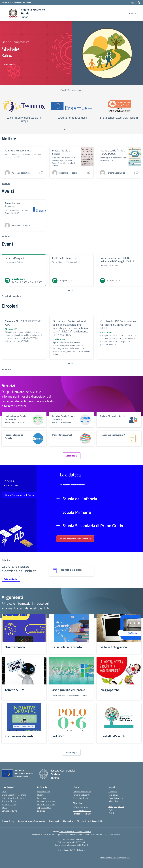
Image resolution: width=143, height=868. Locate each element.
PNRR (111, 813)
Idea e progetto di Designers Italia (115, 858)
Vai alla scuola (10, 64)
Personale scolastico (82, 792)
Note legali (54, 821)
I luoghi (40, 795)
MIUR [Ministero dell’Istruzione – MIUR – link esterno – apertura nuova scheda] (4, 792)
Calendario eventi (116, 798)
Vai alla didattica (11, 579)
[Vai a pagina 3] (71, 130)
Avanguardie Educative (78, 695)
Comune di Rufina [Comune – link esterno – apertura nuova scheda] (9, 811)
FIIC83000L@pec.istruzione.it (109, 834)
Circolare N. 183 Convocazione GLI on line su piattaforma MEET (118, 325)
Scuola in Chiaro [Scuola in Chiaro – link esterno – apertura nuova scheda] (9, 801)
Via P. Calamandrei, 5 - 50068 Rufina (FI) (75, 832)
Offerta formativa (81, 807)
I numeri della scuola (46, 801)
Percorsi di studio (80, 798)
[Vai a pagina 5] (76, 130)
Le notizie (113, 792)
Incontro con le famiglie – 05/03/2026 (113, 152)
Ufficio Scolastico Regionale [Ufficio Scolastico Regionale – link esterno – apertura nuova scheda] (14, 795)
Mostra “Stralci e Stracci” (61, 152)
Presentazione (43, 792)
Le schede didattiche (82, 811)
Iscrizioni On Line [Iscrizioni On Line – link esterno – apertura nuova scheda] (9, 804)
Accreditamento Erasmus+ (13, 205)
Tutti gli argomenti (116, 807)
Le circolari (113, 795)
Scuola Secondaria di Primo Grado (93, 526)
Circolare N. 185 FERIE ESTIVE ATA (23, 323)
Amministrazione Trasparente (32, 821)
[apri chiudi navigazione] (5, 13)
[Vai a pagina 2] (68, 130)
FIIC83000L (81, 842)
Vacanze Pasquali (14, 258)
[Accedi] (136, 3)
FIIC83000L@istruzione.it (59, 834)
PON (111, 810)
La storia (41, 811)
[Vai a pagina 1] (65, 130)
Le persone (42, 798)
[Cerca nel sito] (134, 13)
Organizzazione (44, 808)
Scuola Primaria (77, 512)
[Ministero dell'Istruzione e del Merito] (16, 3)
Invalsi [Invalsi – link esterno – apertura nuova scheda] (4, 808)
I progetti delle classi (82, 814)
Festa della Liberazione (65, 258)
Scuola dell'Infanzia (80, 499)
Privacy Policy (8, 821)
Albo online (113, 801)
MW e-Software (78, 850)
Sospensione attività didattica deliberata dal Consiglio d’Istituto (118, 260)
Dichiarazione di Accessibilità (90, 821)
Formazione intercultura (18, 150)
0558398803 (37, 834)
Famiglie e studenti (81, 795)
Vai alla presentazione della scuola (75, 539)
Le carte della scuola (46, 804)
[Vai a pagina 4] (73, 130)
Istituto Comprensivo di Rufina (19, 495)
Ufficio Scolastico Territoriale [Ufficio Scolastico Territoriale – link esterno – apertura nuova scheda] (14, 798)
